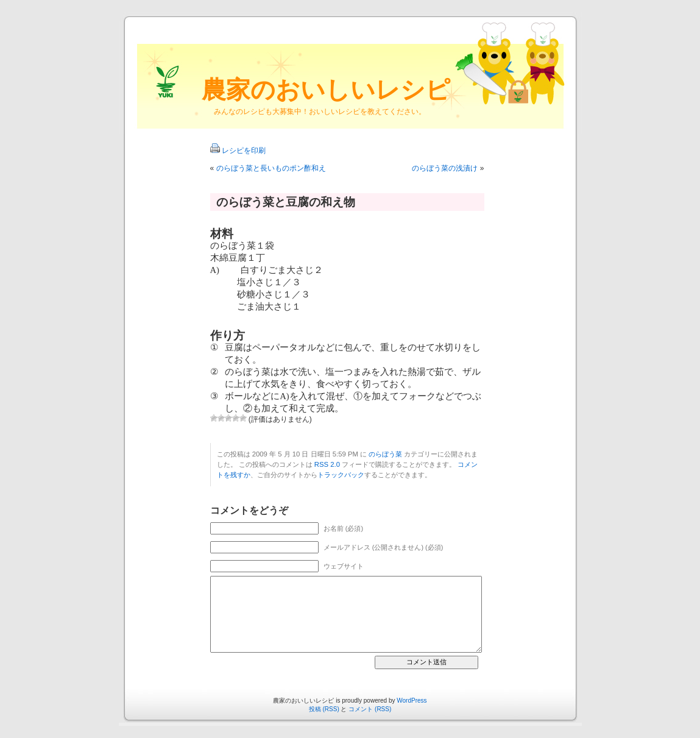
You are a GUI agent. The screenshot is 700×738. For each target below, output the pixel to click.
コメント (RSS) (370, 709)
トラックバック (341, 475)
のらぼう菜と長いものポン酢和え (271, 168)
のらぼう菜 (385, 454)
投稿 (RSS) (324, 709)
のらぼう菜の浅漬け (445, 168)
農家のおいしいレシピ (326, 90)
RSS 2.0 (327, 464)
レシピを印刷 (244, 151)
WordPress (412, 701)
